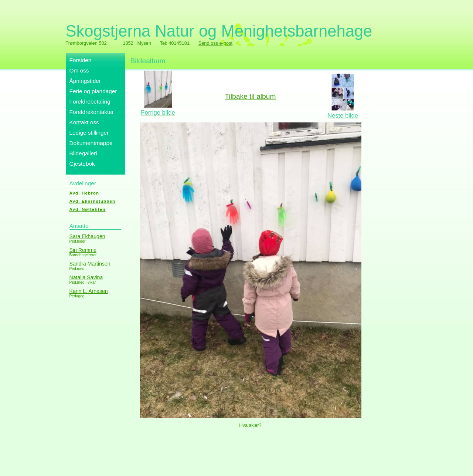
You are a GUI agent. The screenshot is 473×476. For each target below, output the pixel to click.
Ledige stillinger (89, 133)
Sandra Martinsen (90, 264)
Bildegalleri (83, 153)
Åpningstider (85, 81)
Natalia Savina (86, 277)
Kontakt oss (84, 122)
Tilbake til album (251, 96)
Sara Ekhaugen (87, 236)
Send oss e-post (215, 43)
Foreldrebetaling (90, 102)
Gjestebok (82, 164)
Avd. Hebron (84, 193)
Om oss (79, 70)
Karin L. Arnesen (89, 291)
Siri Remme (83, 250)
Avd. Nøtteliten (88, 209)
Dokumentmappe (91, 143)
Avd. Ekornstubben (93, 201)
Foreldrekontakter (92, 112)
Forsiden (81, 60)
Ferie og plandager (93, 91)
